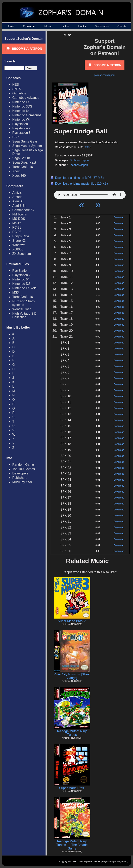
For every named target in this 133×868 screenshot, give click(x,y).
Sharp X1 (19, 241)
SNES (17, 89)
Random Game (23, 465)
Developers (20, 473)
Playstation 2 (21, 128)
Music (48, 26)
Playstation (20, 124)
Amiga (17, 193)
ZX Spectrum (22, 254)
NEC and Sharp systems (23, 303)
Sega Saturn (21, 158)
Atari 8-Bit (19, 206)
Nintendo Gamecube (27, 115)
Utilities (65, 26)
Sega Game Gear (25, 141)
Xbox (16, 171)
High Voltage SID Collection (24, 315)
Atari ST (18, 201)
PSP (16, 137)
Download (119, 217)
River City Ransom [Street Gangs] (72, 676)
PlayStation (20, 271)
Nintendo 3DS (22, 106)
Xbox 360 (19, 176)
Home (10, 26)
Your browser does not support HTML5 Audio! (90, 194)
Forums (66, 35)
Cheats (122, 26)
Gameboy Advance (26, 98)
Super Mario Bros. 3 (72, 621)
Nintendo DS (21, 102)
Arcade (17, 197)
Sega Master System (27, 146)
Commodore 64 (23, 210)
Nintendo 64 (21, 111)
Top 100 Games (24, 469)
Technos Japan (79, 160)
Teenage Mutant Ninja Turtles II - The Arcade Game (72, 845)
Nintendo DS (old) (25, 288)
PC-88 (17, 227)
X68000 (18, 249)
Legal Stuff (107, 861)
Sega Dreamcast (24, 162)
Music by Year (22, 482)
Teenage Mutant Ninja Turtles (72, 733)
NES (16, 85)
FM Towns (20, 214)
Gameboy (19, 93)
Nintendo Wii (21, 120)
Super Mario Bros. (72, 788)
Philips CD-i (21, 236)
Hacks (82, 26)
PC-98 (17, 232)
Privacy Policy (121, 861)
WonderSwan (22, 309)
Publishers (20, 478)
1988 (88, 147)
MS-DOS (19, 219)
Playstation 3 (21, 133)
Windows (19, 245)
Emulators (29, 26)
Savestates (102, 26)
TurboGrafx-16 (23, 167)
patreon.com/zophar (105, 75)
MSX (16, 292)
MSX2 (17, 223)
